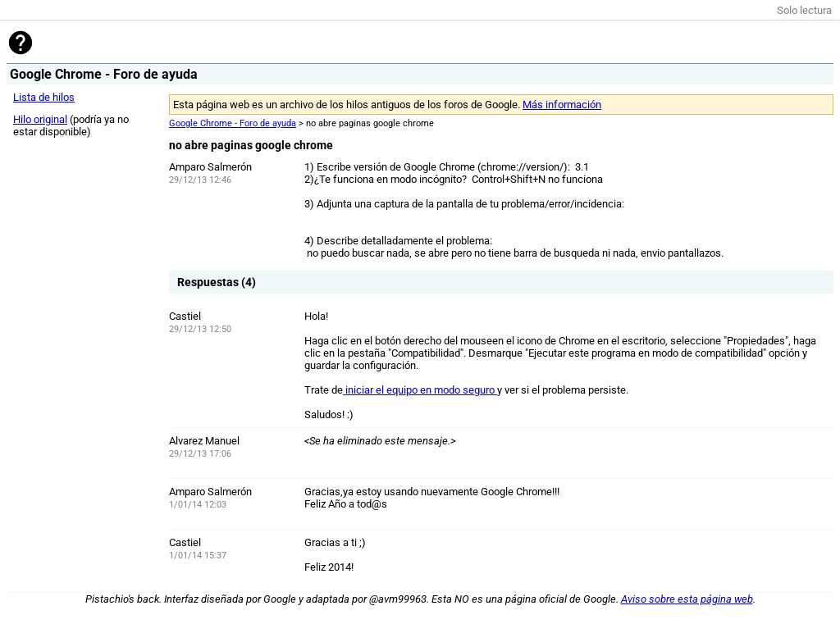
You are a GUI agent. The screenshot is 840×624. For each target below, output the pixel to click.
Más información (562, 105)
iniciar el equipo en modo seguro (420, 390)
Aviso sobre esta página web (687, 599)
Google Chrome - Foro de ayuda (233, 123)
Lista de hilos (44, 97)
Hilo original (40, 119)
